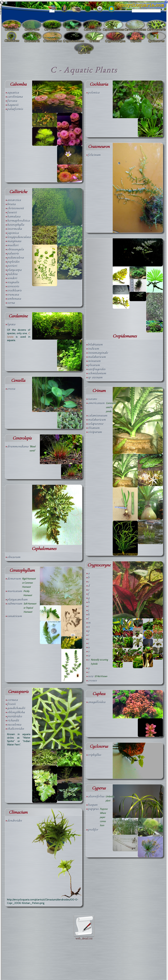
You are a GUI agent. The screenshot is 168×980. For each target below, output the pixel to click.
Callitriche (18, 192)
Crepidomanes (125, 336)
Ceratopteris (18, 692)
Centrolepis (22, 438)
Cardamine (18, 316)
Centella (18, 380)
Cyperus (99, 788)
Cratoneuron (99, 147)
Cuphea (99, 694)
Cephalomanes (44, 549)
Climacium (18, 812)
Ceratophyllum (22, 570)
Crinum (99, 391)
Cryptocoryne (99, 565)
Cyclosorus (99, 746)
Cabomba (18, 84)
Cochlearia (99, 84)
